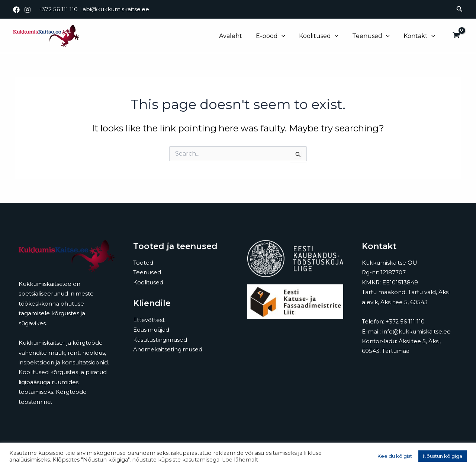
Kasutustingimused (160, 340)
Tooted (143, 263)
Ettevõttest (149, 320)
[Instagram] (28, 10)
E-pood (278, 36)
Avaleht (239, 36)
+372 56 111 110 (58, 9)
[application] (289, 36)
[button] (460, 9)
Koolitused (324, 36)
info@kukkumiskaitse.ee (416, 331)
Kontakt (420, 36)
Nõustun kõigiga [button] (443, 456)
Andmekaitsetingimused (168, 349)
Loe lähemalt (240, 460)
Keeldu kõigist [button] (395, 456)
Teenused (374, 36)
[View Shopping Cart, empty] (456, 36)
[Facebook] (16, 10)
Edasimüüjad (151, 330)
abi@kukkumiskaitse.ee (116, 9)
